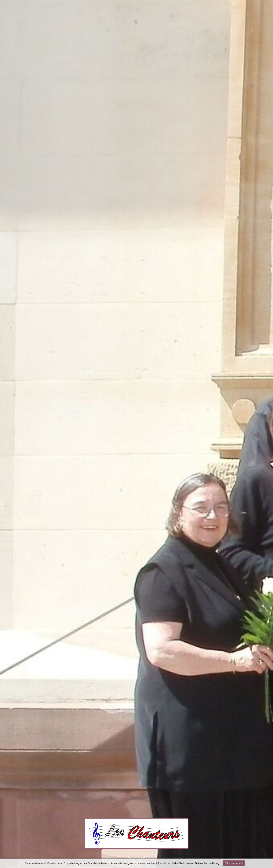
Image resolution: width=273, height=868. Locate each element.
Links (231, 515)
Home (48, 515)
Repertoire (179, 515)
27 (195, 542)
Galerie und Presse (141, 515)
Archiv (45, 553)
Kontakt (207, 515)
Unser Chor (76, 515)
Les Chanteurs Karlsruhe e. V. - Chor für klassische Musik (167, 553)
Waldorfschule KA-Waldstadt (150, 569)
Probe (117, 553)
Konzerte (107, 515)
